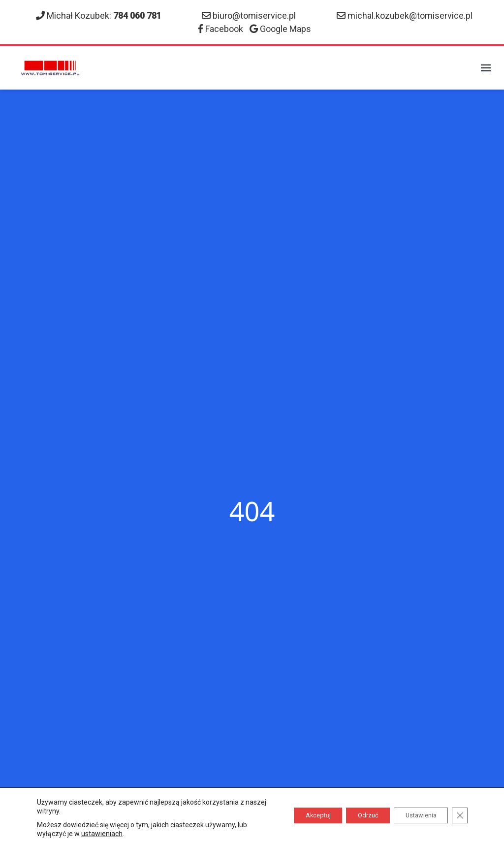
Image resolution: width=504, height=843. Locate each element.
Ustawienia (414, 815)
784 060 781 (137, 16)
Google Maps (285, 29)
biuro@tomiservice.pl (254, 16)
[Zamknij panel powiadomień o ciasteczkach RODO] (459, 815)
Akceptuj (293, 815)
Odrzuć (352, 815)
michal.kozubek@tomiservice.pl (410, 16)
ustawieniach (113, 834)
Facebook (224, 29)
